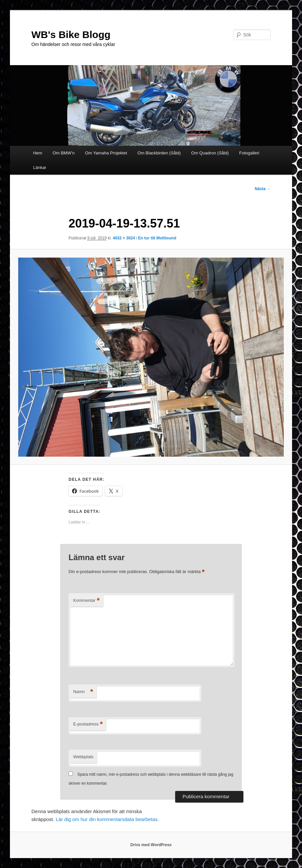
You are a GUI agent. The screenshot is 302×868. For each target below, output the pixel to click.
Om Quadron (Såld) (210, 153)
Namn (83, 692)
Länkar (40, 167)
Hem (38, 153)
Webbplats (83, 757)
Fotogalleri (249, 153)
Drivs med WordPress (151, 845)
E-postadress (88, 724)
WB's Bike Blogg (71, 35)
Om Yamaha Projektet (106, 153)
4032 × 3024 (124, 238)
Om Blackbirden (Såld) (159, 153)
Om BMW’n (64, 153)
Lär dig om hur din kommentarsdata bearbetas (107, 819)
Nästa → (263, 189)
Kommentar (86, 601)
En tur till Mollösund (157, 238)
